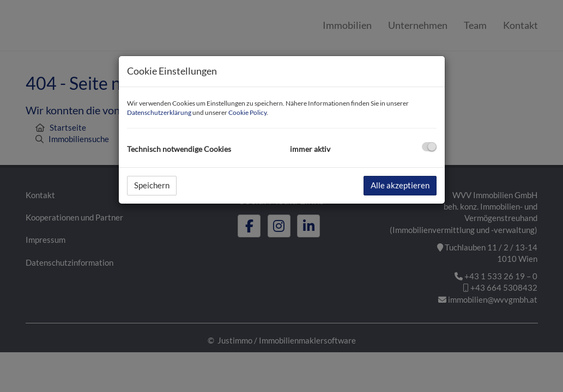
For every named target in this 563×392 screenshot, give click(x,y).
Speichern (152, 185)
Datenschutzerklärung (159, 112)
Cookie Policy (247, 112)
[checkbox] (429, 147)
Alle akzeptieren (400, 185)
